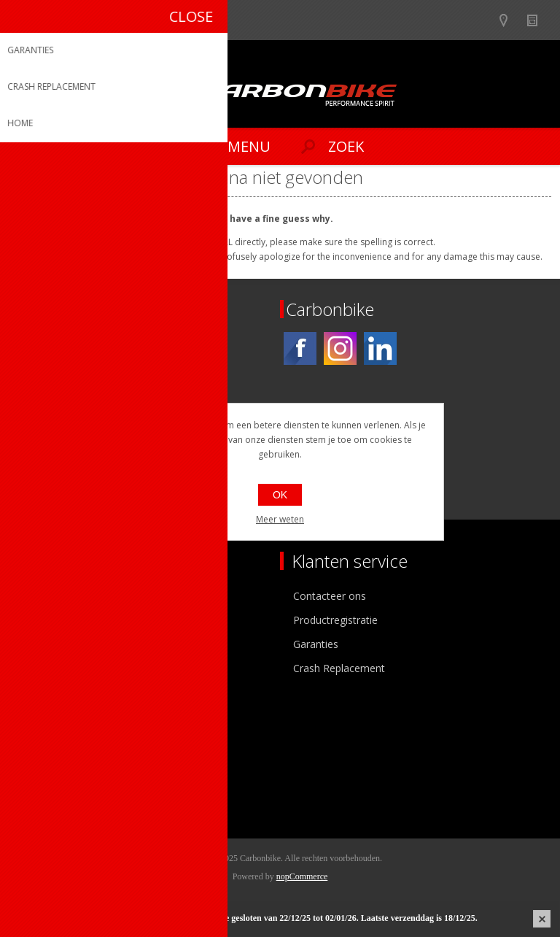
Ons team (44, 620)
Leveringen (46, 786)
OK (280, 495)
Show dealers (510, 20)
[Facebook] (300, 348)
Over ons (42, 596)
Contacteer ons (330, 596)
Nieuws (538, 20)
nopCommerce (302, 876)
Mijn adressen (54, 762)
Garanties (316, 644)
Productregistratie (335, 620)
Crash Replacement (339, 668)
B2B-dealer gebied (482, 20)
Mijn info (41, 738)
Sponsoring (47, 668)
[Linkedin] (380, 348)
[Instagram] (340, 348)
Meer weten (280, 519)
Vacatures (44, 644)
